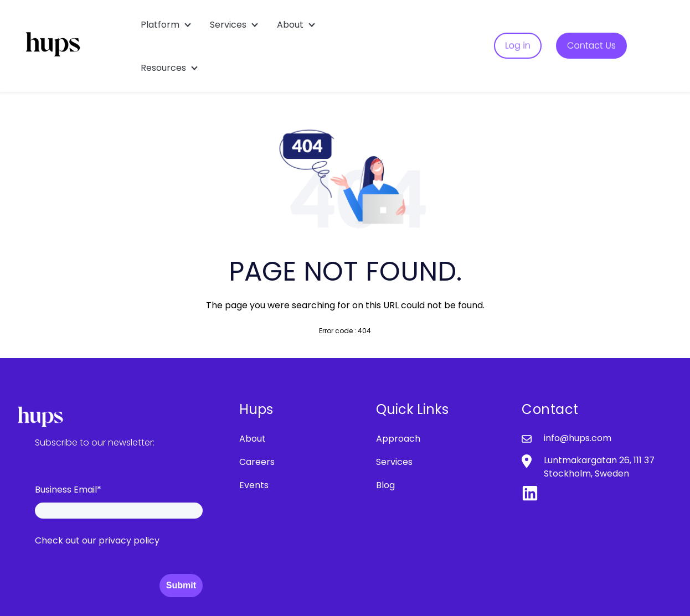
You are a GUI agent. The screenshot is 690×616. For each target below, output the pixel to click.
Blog (385, 485)
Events (254, 485)
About (290, 25)
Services (228, 25)
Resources (163, 68)
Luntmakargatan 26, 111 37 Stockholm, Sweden (599, 467)
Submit (181, 585)
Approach (398, 439)
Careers (257, 462)
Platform (160, 25)
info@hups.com (578, 438)
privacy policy (129, 540)
